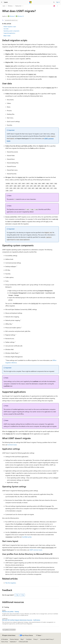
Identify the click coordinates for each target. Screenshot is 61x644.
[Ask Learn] (54, 6)
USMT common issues (36, 550)
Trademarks (13, 642)
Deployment (18, 6)
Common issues (12, 445)
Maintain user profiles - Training (11, 612)
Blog (22, 639)
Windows (10, 6)
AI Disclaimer (5, 639)
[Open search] (54, 2)
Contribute (29, 639)
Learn (4, 6)
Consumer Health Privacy (47, 639)
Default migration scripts (10, 27)
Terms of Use (5, 642)
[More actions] (57, 6)
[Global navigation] (2, 2)
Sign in (58, 2)
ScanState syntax (27, 537)
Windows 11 (12, 16)
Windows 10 (21, 16)
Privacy (35, 639)
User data (6, 29)
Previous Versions (14, 639)
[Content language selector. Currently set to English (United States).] (9, 635)
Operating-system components (11, 31)
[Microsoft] (30, 2)
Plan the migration (11, 583)
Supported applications (9, 33)
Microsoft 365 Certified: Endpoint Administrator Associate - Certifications (21, 620)
